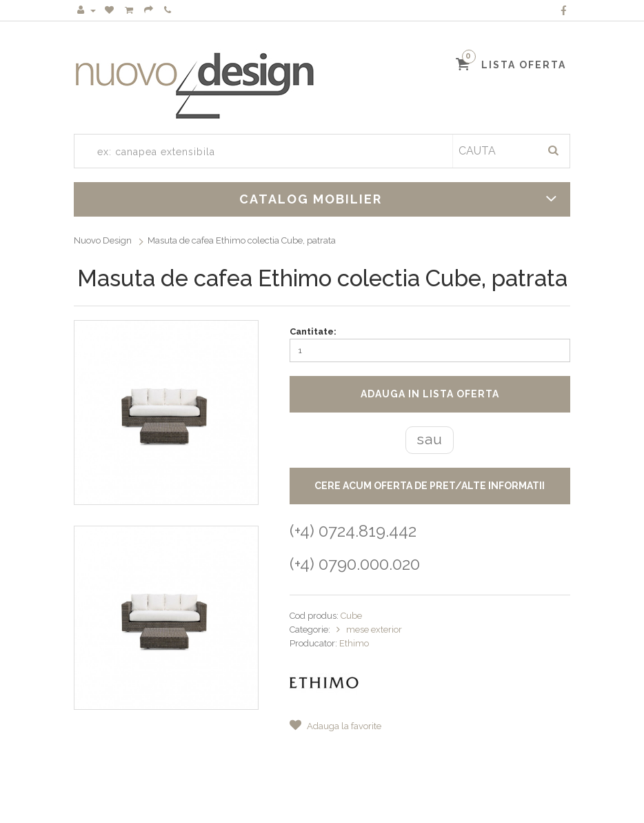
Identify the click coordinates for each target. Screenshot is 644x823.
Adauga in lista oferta (430, 394)
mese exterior (374, 629)
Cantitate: (313, 331)
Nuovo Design (103, 240)
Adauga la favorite (335, 726)
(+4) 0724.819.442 (353, 531)
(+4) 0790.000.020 (355, 564)
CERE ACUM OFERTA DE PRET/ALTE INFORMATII (430, 486)
